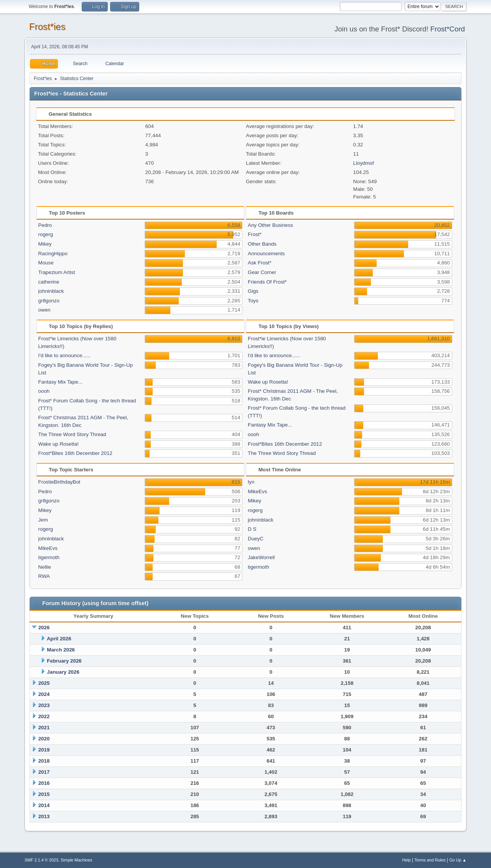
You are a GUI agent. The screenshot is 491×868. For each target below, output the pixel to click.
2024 (44, 694)
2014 (44, 805)
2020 (44, 739)
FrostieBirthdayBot (59, 482)
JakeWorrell (261, 557)
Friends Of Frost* (267, 282)
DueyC (256, 539)
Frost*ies (47, 27)
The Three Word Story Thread (72, 434)
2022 (44, 716)
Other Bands (262, 244)
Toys (253, 301)
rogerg (46, 234)
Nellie (45, 567)
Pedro (45, 225)
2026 (44, 628)
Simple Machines (76, 860)
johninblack (51, 291)
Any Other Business (270, 225)
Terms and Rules (430, 860)
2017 (44, 772)
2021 (44, 728)
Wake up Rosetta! (58, 444)
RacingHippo (53, 254)
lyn (251, 482)
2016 (44, 783)
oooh (44, 391)
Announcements (266, 254)
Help (407, 860)
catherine (49, 282)
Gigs (253, 291)
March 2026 (61, 650)
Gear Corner (262, 272)
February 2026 (64, 661)
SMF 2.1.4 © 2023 (41, 860)
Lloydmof (364, 163)
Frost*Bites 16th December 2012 (75, 453)
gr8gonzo (49, 301)
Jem (43, 520)
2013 (44, 816)
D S (252, 529)
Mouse (46, 263)
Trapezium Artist (57, 272)
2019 (44, 750)
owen (44, 310)
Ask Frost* (260, 263)
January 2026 (63, 672)
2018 (44, 761)
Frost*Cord (448, 29)
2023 (44, 705)
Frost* (255, 234)
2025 (44, 683)
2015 (44, 794)
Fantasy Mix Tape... (60, 382)
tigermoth (49, 557)
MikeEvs (48, 548)
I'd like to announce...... (65, 355)
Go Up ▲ (458, 860)
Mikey (45, 244)
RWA (44, 576)
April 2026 (59, 639)
